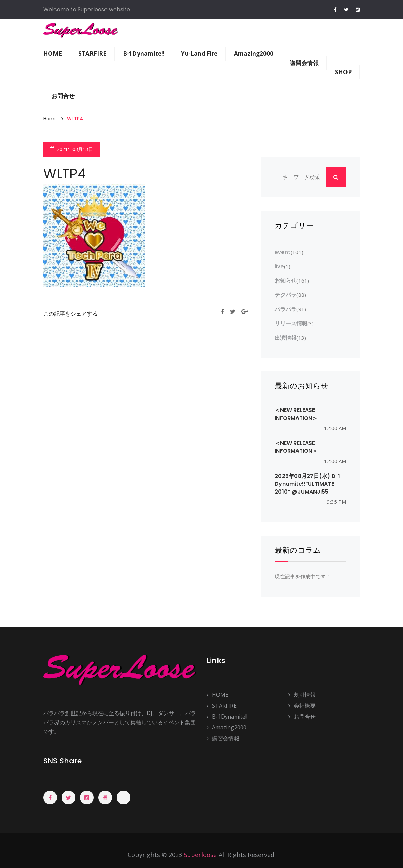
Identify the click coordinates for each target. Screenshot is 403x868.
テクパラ (286, 295)
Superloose (200, 855)
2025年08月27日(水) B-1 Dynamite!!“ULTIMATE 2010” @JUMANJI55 (307, 484)
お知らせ (286, 280)
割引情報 (302, 695)
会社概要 (302, 706)
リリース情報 (291, 323)
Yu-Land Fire (199, 54)
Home (50, 119)
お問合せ (63, 96)
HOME (53, 54)
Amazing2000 (254, 54)
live (279, 266)
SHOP (343, 72)
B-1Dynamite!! (144, 54)
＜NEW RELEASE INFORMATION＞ (296, 414)
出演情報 (286, 338)
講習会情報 (304, 63)
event (283, 252)
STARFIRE (92, 54)
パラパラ (286, 309)
